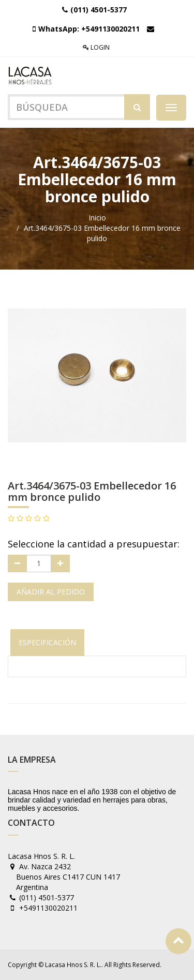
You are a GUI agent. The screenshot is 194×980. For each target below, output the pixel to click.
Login (96, 47)
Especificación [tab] (47, 642)
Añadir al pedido (51, 592)
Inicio (97, 218)
